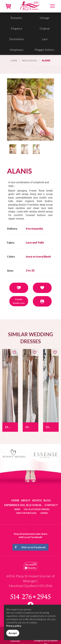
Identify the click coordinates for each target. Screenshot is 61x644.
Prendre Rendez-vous (19, 301)
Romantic (16, 18)
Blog (47, 500)
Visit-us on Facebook (29, 547)
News (17, 509)
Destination (17, 39)
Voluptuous (16, 50)
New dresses (30, 60)
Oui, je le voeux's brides (37, 509)
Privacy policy (14, 626)
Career (44, 513)
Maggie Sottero (45, 50)
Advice (37, 500)
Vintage (45, 18)
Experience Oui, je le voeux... (24, 505)
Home (14, 60)
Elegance (17, 28)
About (26, 500)
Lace (45, 39)
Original (45, 28)
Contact (51, 505)
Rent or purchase (26, 513)
